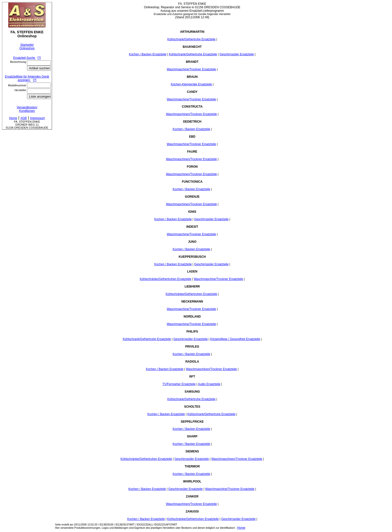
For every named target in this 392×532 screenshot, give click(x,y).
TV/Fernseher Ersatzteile (179, 384)
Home (241, 528)
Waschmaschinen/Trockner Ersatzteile (191, 114)
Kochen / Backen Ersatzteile (148, 54)
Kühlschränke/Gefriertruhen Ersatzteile (165, 279)
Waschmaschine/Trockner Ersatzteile (191, 69)
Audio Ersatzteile (209, 384)
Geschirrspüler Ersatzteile (237, 54)
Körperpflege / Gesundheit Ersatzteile (235, 339)
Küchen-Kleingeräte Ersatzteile (191, 84)
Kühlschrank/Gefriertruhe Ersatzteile (191, 39)
